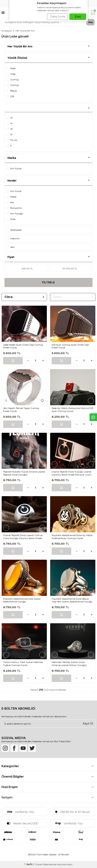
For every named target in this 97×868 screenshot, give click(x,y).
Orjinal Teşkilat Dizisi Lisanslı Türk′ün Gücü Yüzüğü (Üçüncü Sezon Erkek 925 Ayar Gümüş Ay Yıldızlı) (23, 537)
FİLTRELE (48, 282)
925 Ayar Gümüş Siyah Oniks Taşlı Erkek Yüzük (70, 346)
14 (10, 123)
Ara (90, 22)
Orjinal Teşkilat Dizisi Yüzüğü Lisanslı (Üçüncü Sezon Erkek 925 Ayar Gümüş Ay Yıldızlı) (73, 473)
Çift (10, 96)
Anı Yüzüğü (15, 214)
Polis (11, 219)
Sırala (73, 297)
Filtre (24, 297)
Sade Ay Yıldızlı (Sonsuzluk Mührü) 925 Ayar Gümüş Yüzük (72, 410)
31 (9, 134)
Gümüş (13, 79)
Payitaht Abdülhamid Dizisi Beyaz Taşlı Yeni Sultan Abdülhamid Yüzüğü (72, 600)
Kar (10, 202)
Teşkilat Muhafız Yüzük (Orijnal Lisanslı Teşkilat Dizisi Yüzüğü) (24, 473)
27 (10, 129)
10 (10, 118)
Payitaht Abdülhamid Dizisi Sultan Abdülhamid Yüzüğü (22, 600)
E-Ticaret (37, 864)
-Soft (28, 864)
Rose (11, 68)
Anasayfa (7, 31)
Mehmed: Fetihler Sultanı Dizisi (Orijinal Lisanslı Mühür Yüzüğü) (69, 664)
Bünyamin (14, 208)
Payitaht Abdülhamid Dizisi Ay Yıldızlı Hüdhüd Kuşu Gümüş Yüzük (72, 537)
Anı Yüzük (14, 168)
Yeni (11, 247)
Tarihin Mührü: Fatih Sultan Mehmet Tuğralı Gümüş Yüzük (23, 664)
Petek (11, 197)
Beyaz (12, 91)
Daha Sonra (57, 17)
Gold (11, 74)
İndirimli (13, 238)
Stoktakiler (14, 230)
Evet (78, 17)
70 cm (12, 140)
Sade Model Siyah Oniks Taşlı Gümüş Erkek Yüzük (23, 346)
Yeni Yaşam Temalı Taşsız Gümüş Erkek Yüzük (21, 410)
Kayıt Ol (88, 724)
